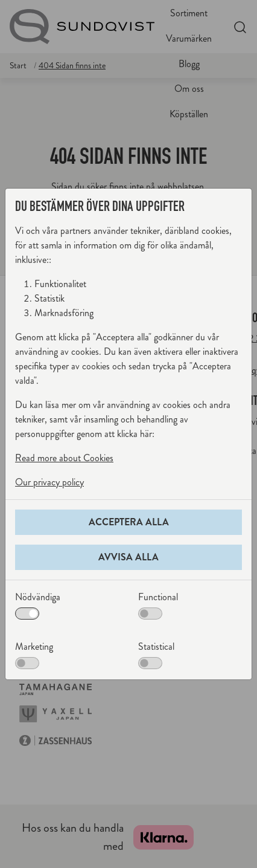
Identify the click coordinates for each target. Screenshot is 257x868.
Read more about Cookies (64, 458)
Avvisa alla (128, 557)
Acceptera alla (129, 522)
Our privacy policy (49, 482)
